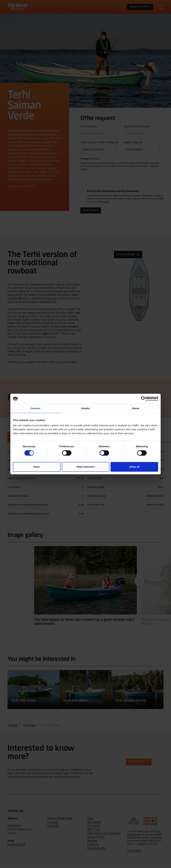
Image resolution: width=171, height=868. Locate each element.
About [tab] (136, 408)
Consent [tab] (35, 408)
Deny (37, 467)
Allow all (134, 467)
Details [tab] (85, 408)
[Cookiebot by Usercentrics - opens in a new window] (144, 399)
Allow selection (86, 467)
